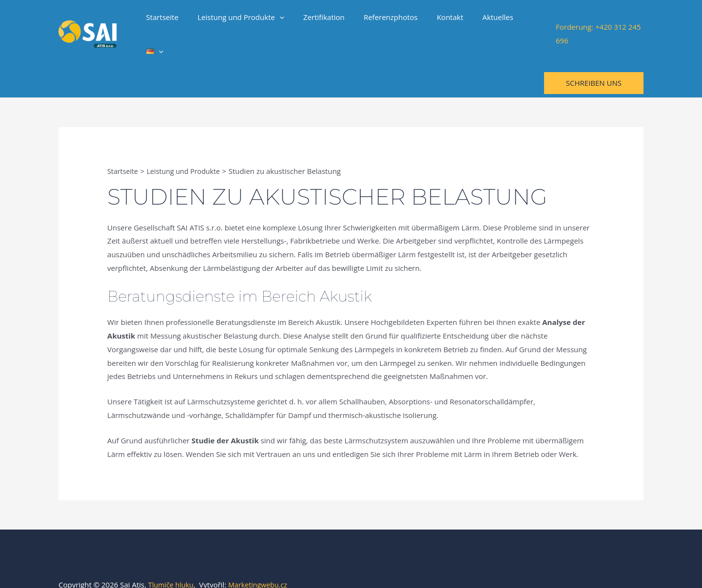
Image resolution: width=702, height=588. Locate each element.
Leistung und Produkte (243, 21)
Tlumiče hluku (172, 559)
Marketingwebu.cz (262, 559)
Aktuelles (482, 21)
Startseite (168, 21)
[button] (594, 57)
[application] (282, 21)
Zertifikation (322, 21)
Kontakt (438, 21)
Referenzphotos (383, 21)
